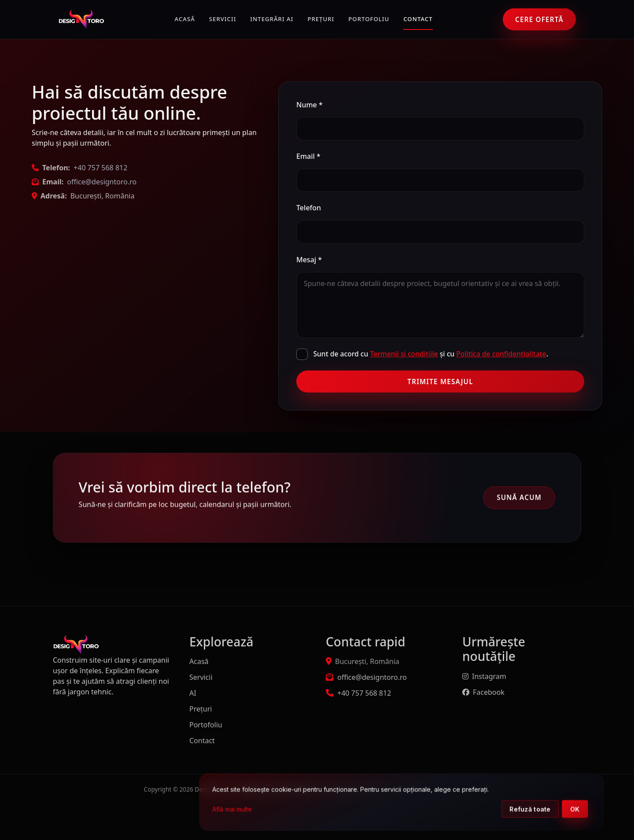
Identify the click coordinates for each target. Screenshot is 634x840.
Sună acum (519, 499)
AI (193, 693)
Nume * (310, 105)
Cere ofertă (539, 19)
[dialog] (423, 802)
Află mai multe (253, 809)
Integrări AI (272, 19)
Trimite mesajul (440, 381)
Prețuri (321, 19)
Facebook (483, 692)
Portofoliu (369, 19)
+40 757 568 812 (100, 168)
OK (596, 809)
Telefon (309, 208)
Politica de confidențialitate (501, 354)
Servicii (223, 19)
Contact (418, 19)
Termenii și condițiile (404, 354)
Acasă (185, 19)
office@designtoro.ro (102, 182)
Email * (308, 156)
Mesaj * (309, 260)
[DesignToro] (81, 19)
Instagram (484, 676)
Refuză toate (551, 809)
